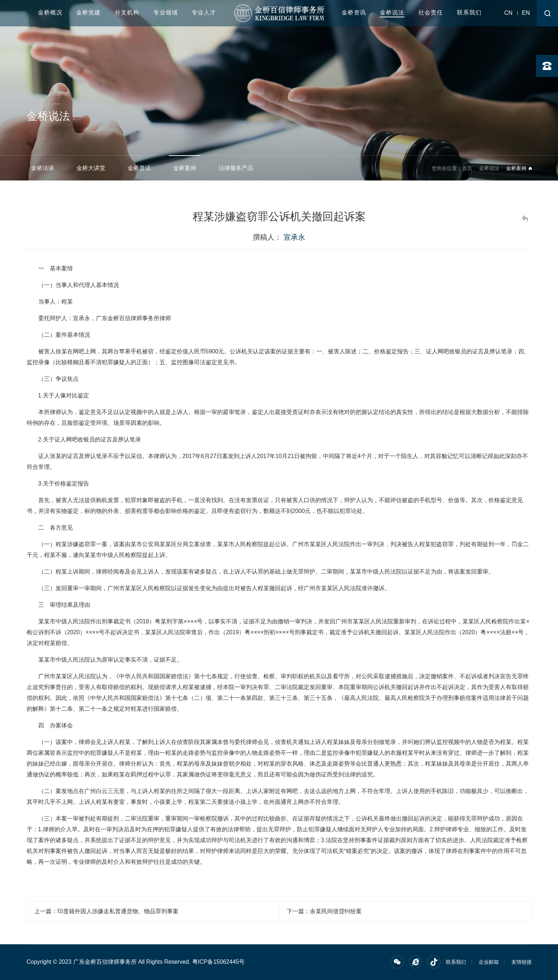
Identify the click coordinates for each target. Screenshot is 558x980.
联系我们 (469, 12)
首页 (467, 168)
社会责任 (431, 12)
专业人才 (204, 12)
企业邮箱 (489, 962)
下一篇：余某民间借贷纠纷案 (324, 911)
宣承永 (294, 237)
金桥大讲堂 (91, 168)
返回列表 (526, 220)
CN (508, 13)
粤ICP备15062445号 (219, 962)
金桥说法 (392, 12)
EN (526, 13)
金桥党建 (88, 12)
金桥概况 (50, 12)
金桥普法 (139, 168)
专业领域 (166, 12)
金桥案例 (185, 168)
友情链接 (522, 962)
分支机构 (127, 12)
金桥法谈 (43, 168)
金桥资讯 (354, 12)
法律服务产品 (236, 168)
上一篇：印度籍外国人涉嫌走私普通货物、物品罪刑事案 (106, 911)
